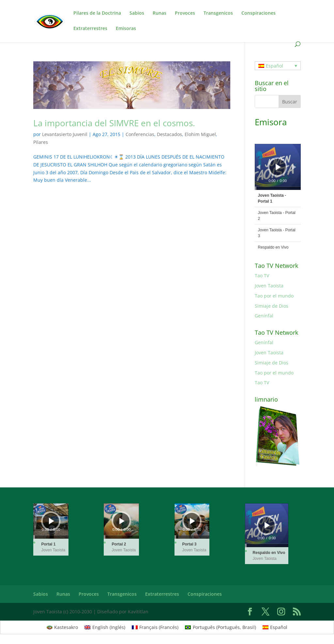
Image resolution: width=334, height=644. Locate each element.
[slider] (278, 188)
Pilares (41, 142)
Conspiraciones (258, 13)
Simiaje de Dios (272, 306)
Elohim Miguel (200, 134)
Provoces (185, 13)
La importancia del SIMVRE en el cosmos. (114, 123)
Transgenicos (218, 13)
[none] (278, 66)
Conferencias (140, 134)
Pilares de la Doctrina (97, 13)
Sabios (137, 13)
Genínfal (264, 316)
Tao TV (262, 276)
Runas (159, 13)
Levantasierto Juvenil (65, 134)
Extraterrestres (90, 29)
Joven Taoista (269, 286)
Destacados (169, 134)
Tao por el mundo (274, 296)
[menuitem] (278, 66)
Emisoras (126, 29)
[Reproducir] (278, 167)
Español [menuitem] (274, 66)
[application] (278, 167)
